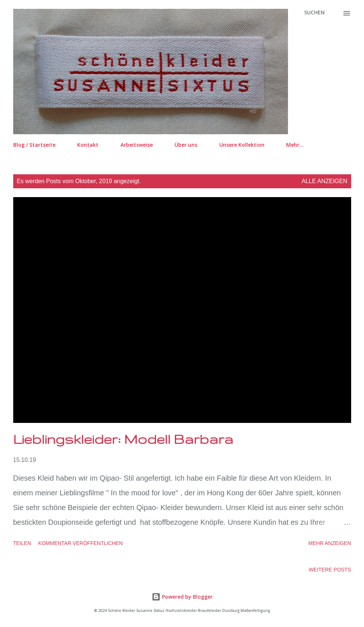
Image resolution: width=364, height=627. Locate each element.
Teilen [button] (22, 543)
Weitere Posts (330, 570)
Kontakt (88, 145)
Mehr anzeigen (330, 543)
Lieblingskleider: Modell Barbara (123, 439)
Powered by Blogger (182, 597)
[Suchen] (314, 13)
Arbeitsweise (137, 145)
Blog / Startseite (34, 145)
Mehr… (295, 145)
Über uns (186, 145)
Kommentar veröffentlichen (80, 543)
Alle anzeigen (325, 181)
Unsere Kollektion (242, 145)
